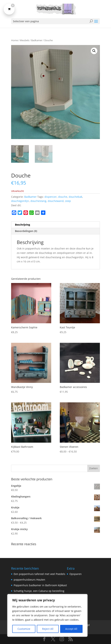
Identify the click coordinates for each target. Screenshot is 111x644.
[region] (47, 615)
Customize (24, 629)
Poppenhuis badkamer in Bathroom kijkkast (40, 585)
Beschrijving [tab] (23, 225)
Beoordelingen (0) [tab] (26, 231)
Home (14, 40)
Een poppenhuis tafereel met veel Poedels (39, 574)
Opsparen (76, 574)
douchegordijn (20, 201)
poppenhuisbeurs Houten (29, 580)
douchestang (38, 201)
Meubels (25, 40)
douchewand (56, 201)
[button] (94, 51)
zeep (68, 201)
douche (63, 197)
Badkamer (37, 40)
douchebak (75, 197)
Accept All (71, 629)
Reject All (48, 629)
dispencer (51, 197)
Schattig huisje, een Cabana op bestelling (39, 591)
